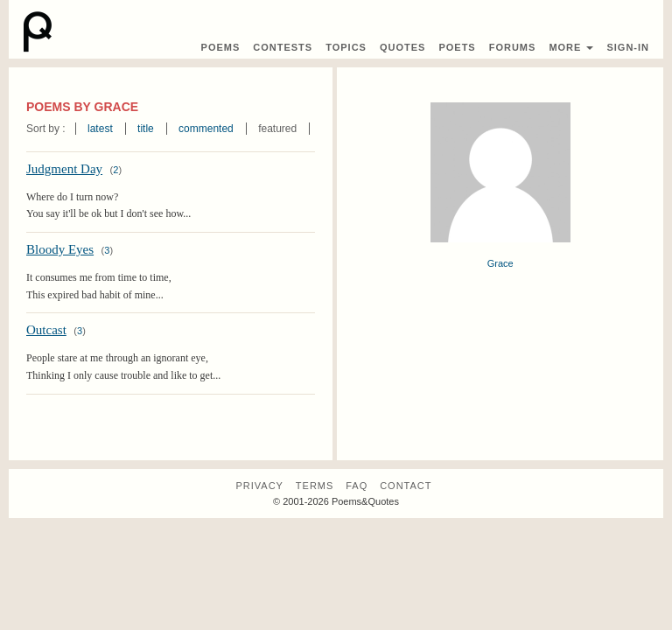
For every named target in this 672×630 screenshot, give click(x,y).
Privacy (259, 486)
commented (206, 129)
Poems (221, 47)
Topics (346, 47)
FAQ (357, 486)
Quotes (402, 47)
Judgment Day (64, 169)
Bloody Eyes (60, 249)
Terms (315, 486)
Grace (500, 263)
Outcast (46, 330)
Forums (513, 47)
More (571, 47)
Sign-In (628, 47)
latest (100, 129)
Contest (283, 47)
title (146, 129)
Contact (406, 486)
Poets (457, 47)
